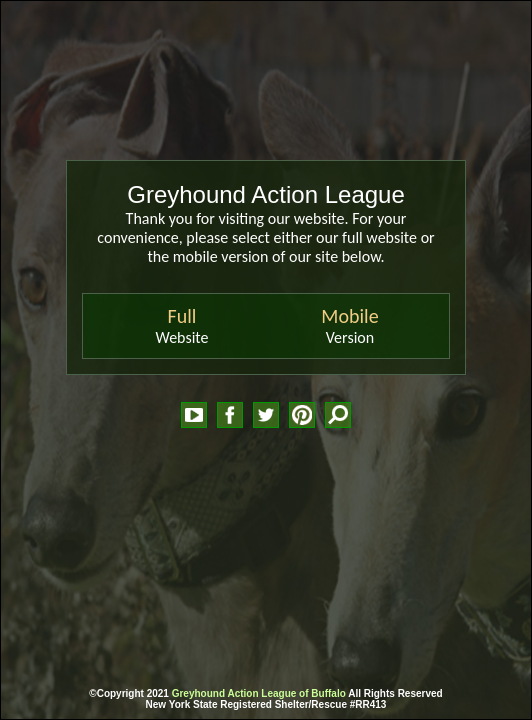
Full (182, 316)
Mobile (349, 316)
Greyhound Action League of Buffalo (259, 693)
